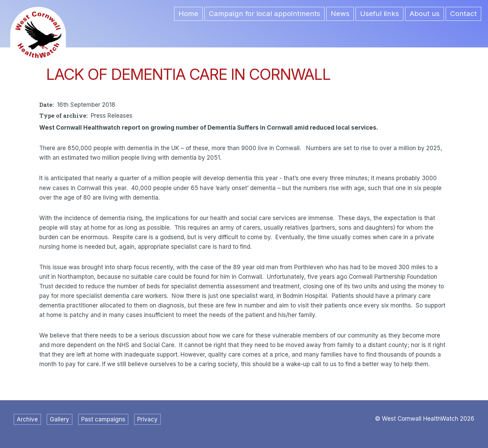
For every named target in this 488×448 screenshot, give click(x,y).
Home (188, 13)
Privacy (147, 419)
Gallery (60, 419)
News (340, 13)
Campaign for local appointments (264, 13)
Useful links (379, 13)
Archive (27, 419)
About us (425, 13)
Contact (463, 13)
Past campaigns (103, 419)
